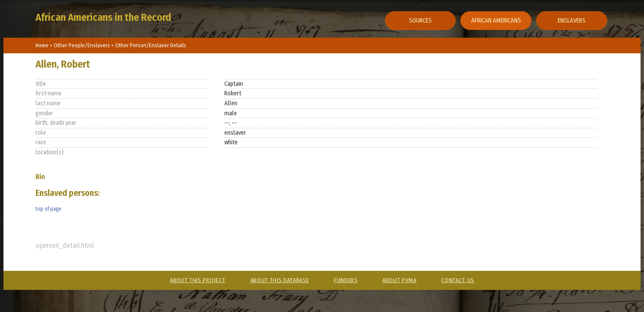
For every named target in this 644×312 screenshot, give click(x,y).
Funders (346, 280)
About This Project (197, 280)
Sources (420, 21)
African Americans (496, 21)
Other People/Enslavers (83, 45)
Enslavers (572, 21)
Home (42, 45)
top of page (48, 209)
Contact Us (458, 280)
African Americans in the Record (103, 17)
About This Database (280, 280)
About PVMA (400, 280)
